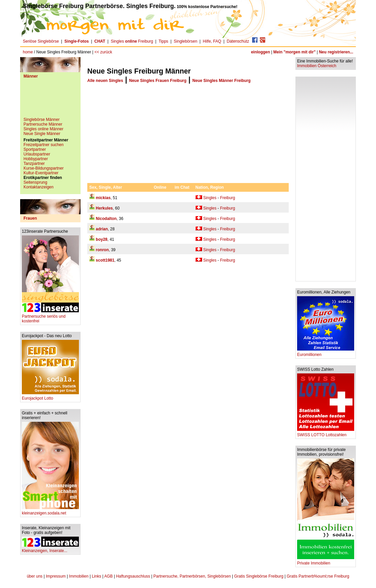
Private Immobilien (326, 561)
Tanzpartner (34, 164)
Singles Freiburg (132, 41)
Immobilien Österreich (317, 66)
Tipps (163, 41)
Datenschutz (238, 41)
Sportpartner (35, 149)
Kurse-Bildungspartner (43, 168)
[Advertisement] (50, 100)
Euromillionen (326, 353)
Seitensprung (35, 182)
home (28, 52)
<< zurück (103, 52)
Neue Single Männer (42, 134)
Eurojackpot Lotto (50, 396)
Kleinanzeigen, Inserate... (50, 549)
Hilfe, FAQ (212, 41)
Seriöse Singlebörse (41, 41)
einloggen (261, 52)
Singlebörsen (186, 41)
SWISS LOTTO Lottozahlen (326, 433)
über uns (35, 576)
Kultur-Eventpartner (41, 173)
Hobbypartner (36, 159)
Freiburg (227, 198)
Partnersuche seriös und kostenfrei (50, 317)
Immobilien (79, 576)
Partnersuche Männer (43, 124)
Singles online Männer (43, 129)
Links (96, 576)
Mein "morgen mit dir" (294, 52)
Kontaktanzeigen (38, 187)
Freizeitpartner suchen (43, 145)
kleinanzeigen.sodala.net (50, 511)
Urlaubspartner (37, 154)
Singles (210, 198)
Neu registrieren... (336, 52)
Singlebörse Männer (41, 120)
